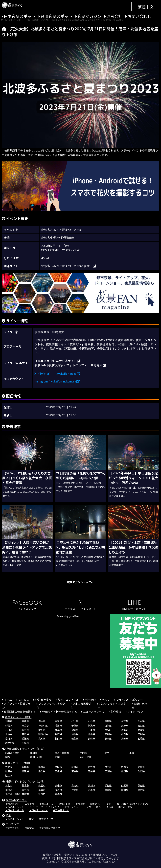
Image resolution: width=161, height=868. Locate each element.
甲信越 (83, 753)
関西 (8, 757)
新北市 (25, 767)
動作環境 (116, 712)
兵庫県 (141, 730)
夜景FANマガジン (16, 800)
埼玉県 (58, 726)
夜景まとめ (64, 804)
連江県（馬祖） (13, 794)
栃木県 (141, 721)
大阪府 (108, 730)
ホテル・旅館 (125, 807)
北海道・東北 (12, 753)
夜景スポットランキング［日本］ (26, 749)
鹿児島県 (10, 743)
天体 (88, 807)
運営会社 (114, 16)
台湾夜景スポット (56, 16)
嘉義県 (42, 790)
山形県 (92, 721)
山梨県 (108, 726)
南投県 (58, 771)
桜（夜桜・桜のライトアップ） (133, 804)
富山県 (141, 726)
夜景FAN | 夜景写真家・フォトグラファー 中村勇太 (70, 365)
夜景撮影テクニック (50, 828)
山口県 (125, 734)
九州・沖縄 (86, 757)
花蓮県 (108, 771)
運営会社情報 (43, 700)
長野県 (125, 726)
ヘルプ (106, 700)
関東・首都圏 (62, 753)
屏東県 (9, 771)
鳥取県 (58, 734)
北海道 (9, 721)
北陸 (107, 753)
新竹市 (75, 767)
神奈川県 (43, 726)
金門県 (141, 771)
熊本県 (108, 738)
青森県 (25, 721)
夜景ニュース (46, 804)
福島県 (108, 721)
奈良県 (25, 734)
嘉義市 (58, 794)
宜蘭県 (92, 771)
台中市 (108, 767)
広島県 (108, 734)
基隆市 (58, 767)
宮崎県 (141, 738)
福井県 (25, 730)
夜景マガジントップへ (80, 582)
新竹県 (92, 767)
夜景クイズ (96, 804)
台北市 (9, 767)
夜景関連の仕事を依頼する (20, 712)
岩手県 (42, 721)
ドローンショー (73, 807)
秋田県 (75, 721)
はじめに (24, 700)
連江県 (9, 775)
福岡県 (58, 738)
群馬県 (9, 726)
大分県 (125, 738)
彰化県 (42, 771)
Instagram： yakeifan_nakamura (57, 381)
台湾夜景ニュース (38, 810)
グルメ (110, 807)
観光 (98, 807)
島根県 (75, 734)
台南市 (125, 767)
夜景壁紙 (29, 828)
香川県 (9, 738)
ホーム (8, 700)
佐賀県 (75, 738)
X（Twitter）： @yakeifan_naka (57, 374)
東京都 (25, 726)
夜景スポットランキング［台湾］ (26, 781)
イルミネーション (15, 807)
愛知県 (42, 730)
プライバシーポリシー (130, 700)
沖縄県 (25, 743)
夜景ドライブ (46, 819)
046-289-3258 (79, 855)
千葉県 (75, 726)
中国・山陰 (36, 757)
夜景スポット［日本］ (18, 717)
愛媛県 (25, 738)
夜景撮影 (80, 804)
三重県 (92, 730)
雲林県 (25, 790)
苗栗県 (75, 771)
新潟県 (92, 726)
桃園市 (42, 767)
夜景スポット (12, 804)
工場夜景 (29, 804)
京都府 (125, 730)
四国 (57, 757)
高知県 (42, 738)
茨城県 (125, 721)
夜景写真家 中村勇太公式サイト (57, 361)
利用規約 (90, 700)
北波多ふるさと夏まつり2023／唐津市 (69, 266)
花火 (109, 804)
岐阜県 (58, 730)
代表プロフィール (68, 700)
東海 (132, 753)
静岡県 (75, 730)
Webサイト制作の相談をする (60, 712)
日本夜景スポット (20, 16)
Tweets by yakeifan (68, 616)
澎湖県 (125, 771)
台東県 (25, 771)
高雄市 (141, 767)
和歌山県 (43, 734)
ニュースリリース (94, 712)
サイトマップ (135, 712)
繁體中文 (146, 7)
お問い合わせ (139, 16)
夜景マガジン (89, 16)
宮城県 (58, 721)
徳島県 (141, 734)
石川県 (9, 730)
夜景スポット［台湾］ (18, 763)
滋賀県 (9, 734)
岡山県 (92, 734)
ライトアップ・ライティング (44, 807)
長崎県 (92, 738)
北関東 (34, 753)
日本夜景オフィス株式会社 (71, 858)
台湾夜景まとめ (61, 810)
